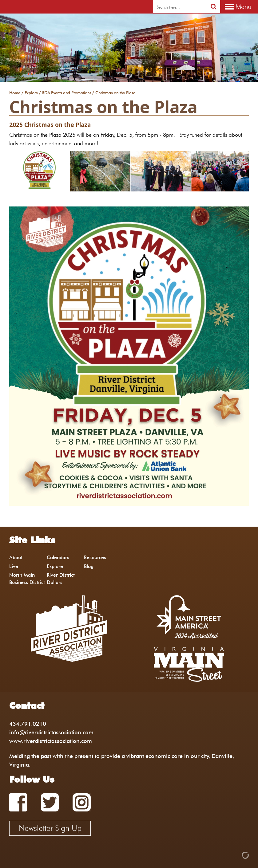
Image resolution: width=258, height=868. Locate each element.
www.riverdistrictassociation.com (51, 741)
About (16, 558)
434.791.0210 (28, 724)
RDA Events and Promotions (67, 93)
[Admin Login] (235, 855)
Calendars (58, 558)
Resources (95, 558)
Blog (89, 566)
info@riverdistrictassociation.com (51, 732)
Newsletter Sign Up (50, 828)
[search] (180, 7)
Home (15, 93)
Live (14, 566)
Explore (31, 93)
